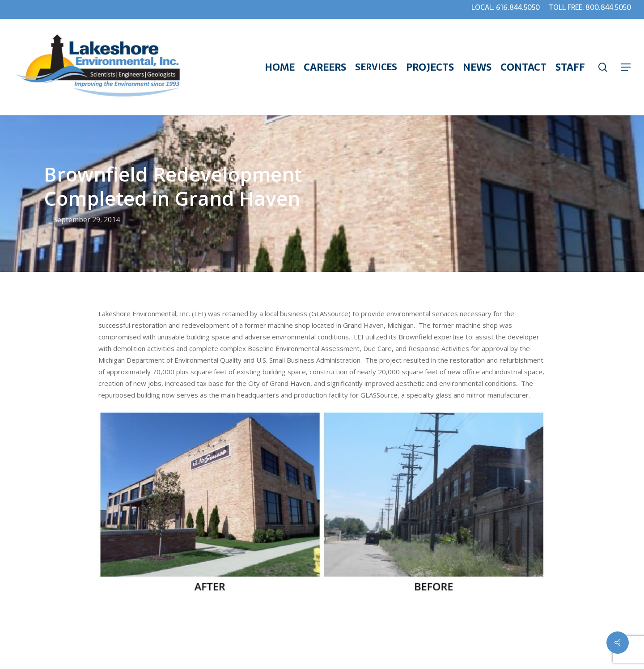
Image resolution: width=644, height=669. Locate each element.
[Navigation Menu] (626, 67)
